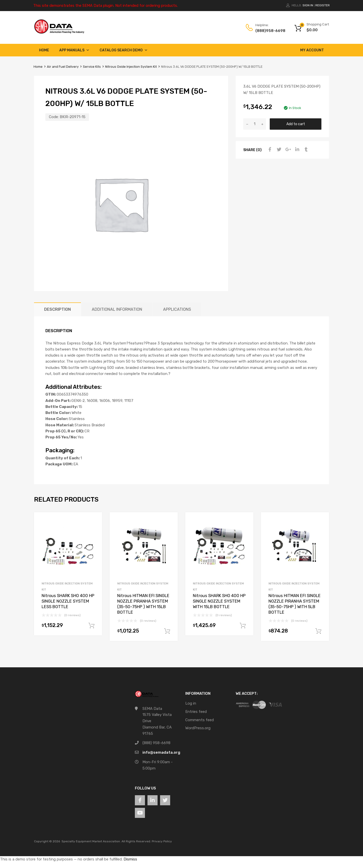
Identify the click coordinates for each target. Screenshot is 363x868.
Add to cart (296, 124)
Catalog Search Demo (124, 50)
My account (312, 50)
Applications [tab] (177, 309)
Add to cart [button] (92, 626)
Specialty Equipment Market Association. (91, 841)
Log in (191, 703)
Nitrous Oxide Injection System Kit (131, 67)
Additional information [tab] (117, 309)
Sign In (308, 5)
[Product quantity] (255, 124)
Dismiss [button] (130, 859)
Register (323, 5)
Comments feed (200, 720)
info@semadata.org (161, 752)
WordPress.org (198, 728)
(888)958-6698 (268, 31)
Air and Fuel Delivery (63, 67)
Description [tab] (57, 309)
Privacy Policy (162, 841)
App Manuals (74, 50)
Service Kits (92, 67)
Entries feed (196, 712)
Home (44, 50)
